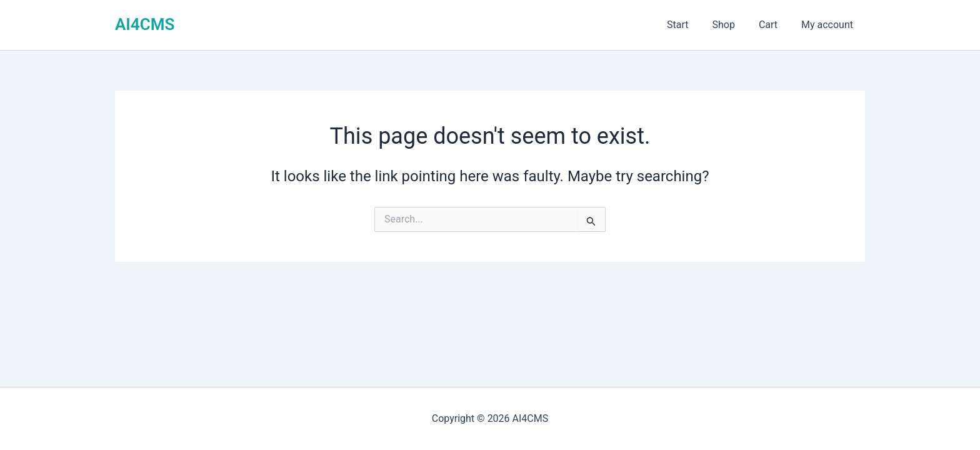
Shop (732, 25)
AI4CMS (145, 24)
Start (691, 25)
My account (829, 25)
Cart (774, 25)
